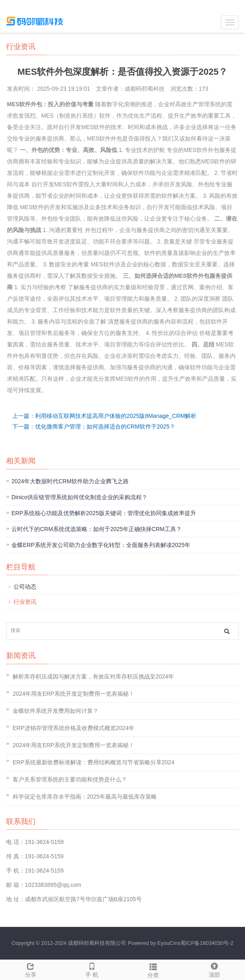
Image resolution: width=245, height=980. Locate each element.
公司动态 (25, 587)
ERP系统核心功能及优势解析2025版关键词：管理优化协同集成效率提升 (104, 513)
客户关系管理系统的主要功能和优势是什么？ (70, 779)
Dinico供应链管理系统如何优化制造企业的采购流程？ (79, 497)
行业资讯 (25, 602)
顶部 (214, 969)
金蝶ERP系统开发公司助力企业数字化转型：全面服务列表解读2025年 (101, 545)
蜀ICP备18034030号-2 (207, 943)
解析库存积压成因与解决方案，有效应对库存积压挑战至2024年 (93, 676)
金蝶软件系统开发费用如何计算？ (56, 711)
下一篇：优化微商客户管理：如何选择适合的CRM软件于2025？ (94, 426)
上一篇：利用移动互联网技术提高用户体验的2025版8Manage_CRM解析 (104, 416)
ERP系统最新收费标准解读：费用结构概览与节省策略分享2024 (94, 762)
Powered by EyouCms (153, 943)
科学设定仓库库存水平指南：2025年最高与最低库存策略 (85, 797)
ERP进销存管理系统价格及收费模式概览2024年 (73, 728)
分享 (31, 969)
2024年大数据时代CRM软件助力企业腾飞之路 (70, 481)
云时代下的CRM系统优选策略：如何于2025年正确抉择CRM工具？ (97, 529)
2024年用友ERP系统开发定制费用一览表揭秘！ (73, 694)
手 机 (92, 969)
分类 (153, 969)
